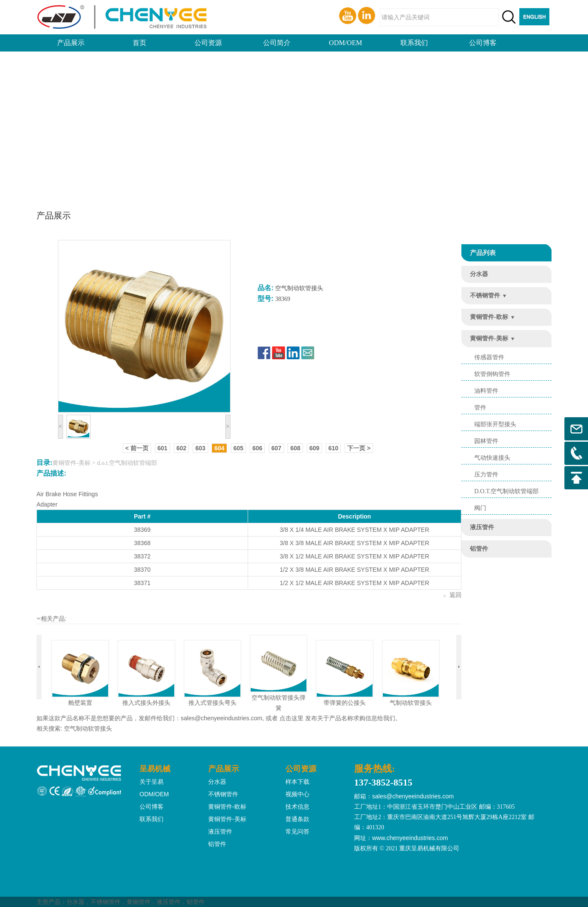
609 (314, 448)
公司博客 (483, 43)
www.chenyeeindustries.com (410, 838)
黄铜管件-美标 (489, 338)
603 (200, 448)
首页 (139, 43)
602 (181, 448)
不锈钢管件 (485, 296)
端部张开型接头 (495, 424)
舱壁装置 (80, 703)
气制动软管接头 (411, 703)
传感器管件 (489, 357)
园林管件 (486, 441)
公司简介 (277, 43)
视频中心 (297, 794)
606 (257, 448)
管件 (480, 408)
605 (238, 448)
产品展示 (71, 43)
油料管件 (486, 391)
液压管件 (482, 527)
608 (295, 448)
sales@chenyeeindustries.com (221, 718)
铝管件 (479, 549)
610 (333, 448)
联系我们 (414, 43)
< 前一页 (137, 448)
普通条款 (297, 819)
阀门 (480, 508)
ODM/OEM (345, 43)
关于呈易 (152, 782)
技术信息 (297, 807)
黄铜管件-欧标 (489, 317)
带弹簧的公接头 (345, 703)
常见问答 (297, 831)
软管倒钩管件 (492, 374)
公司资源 (208, 43)
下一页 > (359, 448)
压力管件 (486, 475)
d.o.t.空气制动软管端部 (506, 491)
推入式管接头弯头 (212, 703)
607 (276, 448)
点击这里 (291, 718)
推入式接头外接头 (146, 703)
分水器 (479, 274)
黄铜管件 (139, 902)
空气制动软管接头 (88, 728)
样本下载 (297, 782)
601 (162, 448)
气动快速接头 (492, 458)
